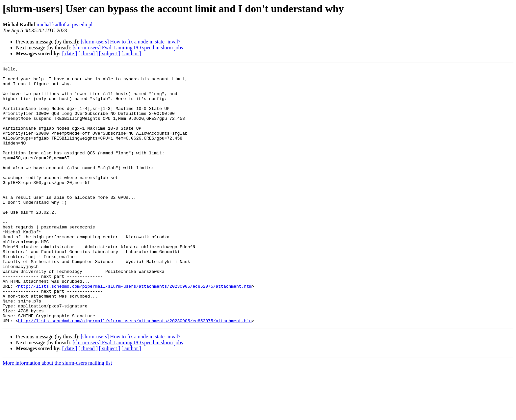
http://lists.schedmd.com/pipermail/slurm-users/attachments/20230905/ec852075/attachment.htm (135, 330)
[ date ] (70, 53)
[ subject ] (110, 53)
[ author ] (131, 53)
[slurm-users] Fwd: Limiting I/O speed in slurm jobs (128, 48)
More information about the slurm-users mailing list (57, 414)
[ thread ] (88, 53)
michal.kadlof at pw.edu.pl (64, 25)
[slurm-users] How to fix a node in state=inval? (130, 42)
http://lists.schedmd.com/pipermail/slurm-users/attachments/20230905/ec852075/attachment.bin (135, 372)
